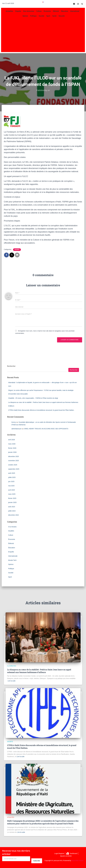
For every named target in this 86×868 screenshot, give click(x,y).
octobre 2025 (13, 465)
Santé (54, 16)
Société (41, 16)
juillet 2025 (12, 477)
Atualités (11, 531)
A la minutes (12, 527)
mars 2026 (12, 444)
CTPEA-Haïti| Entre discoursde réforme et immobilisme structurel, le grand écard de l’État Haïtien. (41, 410)
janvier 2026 (12, 452)
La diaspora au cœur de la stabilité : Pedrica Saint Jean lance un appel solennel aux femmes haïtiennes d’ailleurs (39, 671)
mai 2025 (11, 486)
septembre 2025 (14, 469)
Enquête (18, 11)
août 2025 (12, 473)
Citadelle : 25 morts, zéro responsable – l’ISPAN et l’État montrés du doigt (33, 398)
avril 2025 (12, 490)
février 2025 (12, 498)
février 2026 (12, 448)
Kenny (14, 422)
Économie (47, 11)
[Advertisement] (43, 35)
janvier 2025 (12, 502)
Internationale (13, 556)
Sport (48, 16)
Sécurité (62, 16)
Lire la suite (12, 681)
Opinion (25, 16)
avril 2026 (12, 440)
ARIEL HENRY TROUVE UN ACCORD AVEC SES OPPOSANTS (46, 429)
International (75, 11)
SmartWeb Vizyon (77, 861)
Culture (39, 11)
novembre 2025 (14, 461)
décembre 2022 (14, 515)
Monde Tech (12, 560)
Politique (33, 16)
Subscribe (37, 861)
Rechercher (11, 366)
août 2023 (12, 507)
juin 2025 (11, 481)
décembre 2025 (14, 456)
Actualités (9, 11)
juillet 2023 (12, 511)
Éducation (65, 11)
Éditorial (56, 11)
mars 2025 (12, 494)
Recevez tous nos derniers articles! (16, 852)
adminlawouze (16, 429)
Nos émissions (29, 11)
